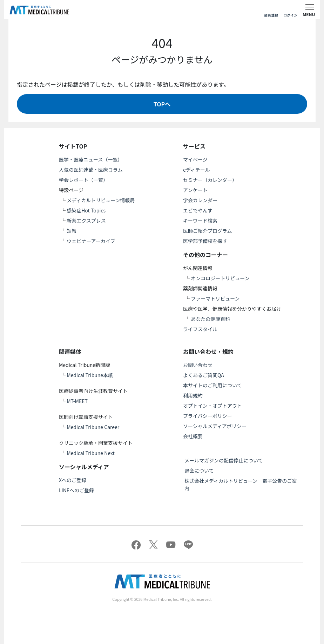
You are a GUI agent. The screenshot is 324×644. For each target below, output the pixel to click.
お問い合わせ (198, 365)
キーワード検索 (200, 221)
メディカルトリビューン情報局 (101, 200)
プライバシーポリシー (208, 416)
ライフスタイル (200, 329)
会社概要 (193, 436)
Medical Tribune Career (93, 427)
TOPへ (162, 104)
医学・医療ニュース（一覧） (91, 159)
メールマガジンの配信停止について (224, 460)
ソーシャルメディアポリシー (215, 426)
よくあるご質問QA (204, 375)
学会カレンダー (200, 200)
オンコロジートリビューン (220, 278)
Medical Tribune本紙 (90, 375)
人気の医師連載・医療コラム (91, 170)
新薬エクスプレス (86, 221)
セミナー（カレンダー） (210, 180)
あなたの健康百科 (210, 319)
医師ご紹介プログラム (208, 231)
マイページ (195, 159)
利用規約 (193, 395)
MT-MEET (77, 401)
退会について (199, 471)
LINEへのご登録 (76, 490)
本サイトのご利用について (212, 385)
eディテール (197, 170)
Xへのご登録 (73, 480)
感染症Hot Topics (86, 210)
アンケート (195, 190)
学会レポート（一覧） (83, 180)
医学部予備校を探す (205, 241)
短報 (72, 231)
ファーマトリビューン (215, 298)
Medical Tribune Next (91, 453)
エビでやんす (198, 210)
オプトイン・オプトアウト (212, 406)
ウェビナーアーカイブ (91, 241)
